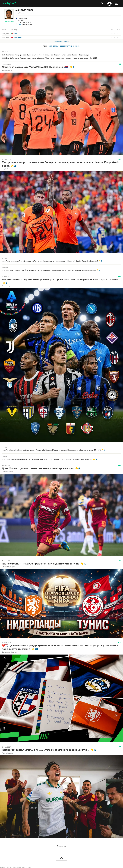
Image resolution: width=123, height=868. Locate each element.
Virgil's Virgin (6, 169)
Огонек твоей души (9, 567)
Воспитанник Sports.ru (10, 652)
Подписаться (9, 21)
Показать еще (62, 846)
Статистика (53, 46)
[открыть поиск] (102, 4)
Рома (20, 24)
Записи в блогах (74, 46)
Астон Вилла (17, 38)
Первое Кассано (7, 472)
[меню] (117, 4)
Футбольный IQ (7, 70)
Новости (62, 46)
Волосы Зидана (7, 286)
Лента (45, 46)
